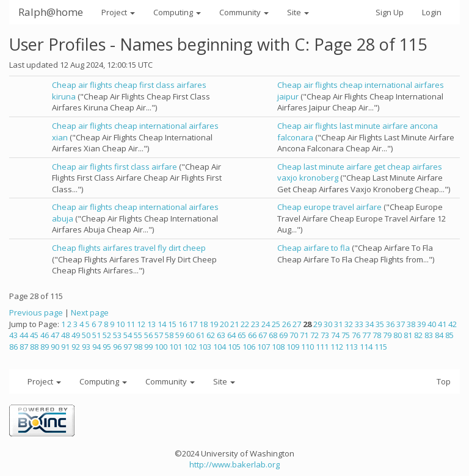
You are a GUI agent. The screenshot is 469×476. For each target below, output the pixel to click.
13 (151, 324)
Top (444, 381)
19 (214, 324)
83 (429, 335)
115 (381, 347)
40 (432, 324)
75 (346, 335)
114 (366, 347)
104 (220, 347)
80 (398, 335)
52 (107, 335)
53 (117, 335)
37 (401, 324)
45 (34, 335)
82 (418, 335)
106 (249, 347)
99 (148, 347)
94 (96, 347)
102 (190, 347)
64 (231, 335)
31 (338, 324)
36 (390, 324)
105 (234, 347)
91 (65, 347)
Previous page (36, 312)
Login (432, 12)
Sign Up (390, 12)
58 (169, 335)
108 (278, 347)
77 (366, 335)
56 (148, 335)
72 (314, 335)
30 (328, 324)
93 (86, 347)
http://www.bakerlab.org (234, 464)
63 (221, 335)
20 (224, 324)
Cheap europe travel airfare (329, 207)
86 (13, 347)
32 (349, 324)
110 (307, 347)
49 (76, 335)
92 (76, 347)
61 (200, 335)
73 (325, 335)
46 (45, 335)
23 (255, 324)
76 (356, 335)
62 (211, 335)
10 (120, 324)
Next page (90, 312)
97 (128, 347)
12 (141, 324)
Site (298, 12)
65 (242, 335)
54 (128, 335)
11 (131, 324)
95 (107, 347)
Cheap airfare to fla (314, 248)
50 (86, 335)
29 (318, 324)
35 (380, 324)
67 (263, 335)
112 (337, 347)
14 (162, 324)
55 (138, 335)
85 (449, 335)
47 (55, 335)
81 (408, 335)
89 (45, 347)
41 (442, 324)
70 (294, 335)
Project (118, 12)
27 (297, 324)
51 (96, 335)
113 (351, 347)
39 (421, 324)
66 (252, 335)
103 (205, 347)
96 (117, 347)
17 (193, 324)
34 (369, 324)
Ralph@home (51, 12)
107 (264, 347)
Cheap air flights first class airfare (115, 167)
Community (244, 12)
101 (176, 347)
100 (161, 347)
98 (138, 347)
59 (180, 335)
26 (286, 324)
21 (234, 324)
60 (190, 335)
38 (411, 324)
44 (24, 335)
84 (439, 335)
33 (359, 324)
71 (304, 335)
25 (276, 324)
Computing (177, 12)
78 (377, 335)
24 (266, 324)
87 (24, 347)
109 (293, 347)
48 (65, 335)
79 (387, 335)
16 (183, 324)
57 (159, 335)
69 (283, 335)
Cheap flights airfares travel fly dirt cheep (129, 248)
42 (453, 324)
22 (245, 324)
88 (34, 347)
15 (172, 324)
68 (273, 335)
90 (55, 347)
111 (322, 347)
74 (335, 335)
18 (203, 324)
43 (13, 335)
